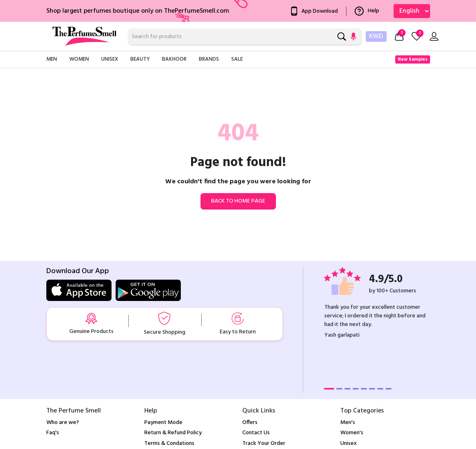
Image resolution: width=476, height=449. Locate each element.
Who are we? (63, 423)
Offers (250, 423)
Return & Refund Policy (173, 433)
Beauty (140, 59)
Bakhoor (174, 59)
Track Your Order (264, 443)
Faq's (53, 433)
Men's (348, 423)
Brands (209, 59)
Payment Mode (163, 423)
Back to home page (238, 201)
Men (52, 59)
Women (79, 59)
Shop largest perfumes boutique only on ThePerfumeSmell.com (138, 11)
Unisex (110, 59)
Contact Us (256, 433)
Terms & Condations (169, 443)
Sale (237, 59)
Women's (352, 433)
